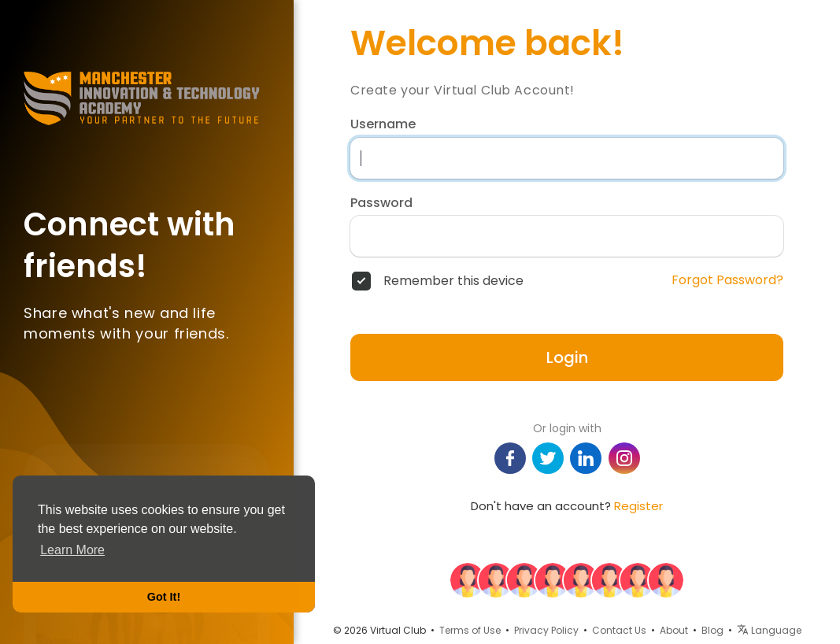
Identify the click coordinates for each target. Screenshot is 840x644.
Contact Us (619, 630)
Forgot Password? (727, 280)
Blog (712, 630)
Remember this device (453, 281)
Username (383, 124)
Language (769, 630)
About (674, 630)
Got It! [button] (164, 597)
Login (567, 357)
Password (381, 203)
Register (638, 506)
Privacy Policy (546, 630)
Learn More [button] (72, 550)
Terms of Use (470, 630)
